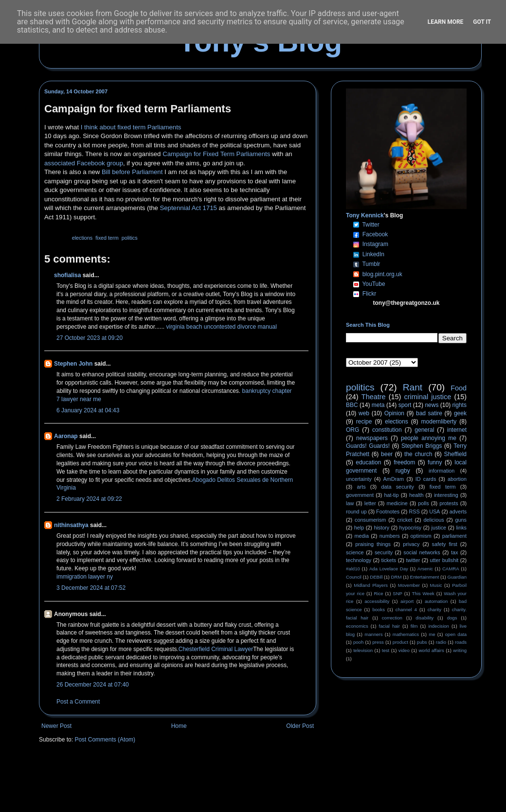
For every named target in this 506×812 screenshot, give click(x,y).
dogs (452, 618)
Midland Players (371, 585)
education (368, 462)
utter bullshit (444, 560)
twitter (413, 560)
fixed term (107, 238)
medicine (397, 503)
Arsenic (425, 569)
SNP (398, 593)
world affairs (431, 650)
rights (460, 405)
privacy (411, 544)
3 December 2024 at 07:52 (91, 588)
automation (436, 601)
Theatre (374, 397)
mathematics (406, 634)
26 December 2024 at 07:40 (93, 685)
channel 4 (406, 609)
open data (456, 634)
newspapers (372, 438)
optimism (421, 536)
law (350, 503)
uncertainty (359, 479)
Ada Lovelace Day (389, 569)
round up (356, 512)
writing (460, 650)
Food (459, 388)
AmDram (394, 479)
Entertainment (425, 577)
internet (457, 430)
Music (436, 585)
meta (378, 405)
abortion (457, 479)
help (359, 528)
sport (405, 405)
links (461, 528)
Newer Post (56, 726)
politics (130, 238)
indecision (439, 626)
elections (82, 238)
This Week (423, 593)
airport (407, 601)
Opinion (394, 413)
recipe (364, 422)
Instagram (375, 244)
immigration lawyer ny (85, 577)
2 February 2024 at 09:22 (89, 499)
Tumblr (371, 264)
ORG (352, 430)
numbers (390, 536)
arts (361, 487)
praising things (373, 544)
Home (179, 726)
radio (441, 642)
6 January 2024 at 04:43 (88, 410)
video (404, 650)
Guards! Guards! (368, 446)
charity (434, 609)
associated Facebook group (84, 163)
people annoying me (429, 438)
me (432, 634)
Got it (482, 22)
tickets (389, 560)
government (360, 495)
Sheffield (455, 454)
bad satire (429, 413)
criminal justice (428, 397)
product (400, 642)
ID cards (426, 479)
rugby (403, 471)
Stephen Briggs (422, 446)
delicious (434, 520)
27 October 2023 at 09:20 (90, 338)
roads (461, 642)
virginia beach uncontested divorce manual (221, 327)
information (442, 471)
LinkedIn (373, 254)
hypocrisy (411, 528)
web (364, 413)
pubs (422, 642)
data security (398, 487)
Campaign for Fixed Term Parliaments (216, 154)
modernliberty (439, 422)
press (378, 642)
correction (392, 618)
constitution (387, 430)
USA (434, 512)
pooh (358, 642)
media (362, 536)
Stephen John (73, 364)
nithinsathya (71, 525)
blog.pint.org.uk (382, 274)
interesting (446, 495)
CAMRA (451, 569)
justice (439, 528)
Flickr (370, 294)
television (363, 650)
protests (449, 503)
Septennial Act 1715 (188, 208)
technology (359, 560)
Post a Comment (78, 702)
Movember (409, 585)
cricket (405, 520)
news (432, 405)
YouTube (373, 284)
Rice (379, 593)
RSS (415, 512)
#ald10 (353, 569)
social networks (422, 552)
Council (354, 577)
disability (425, 618)
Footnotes (388, 512)
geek (460, 413)
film (414, 626)
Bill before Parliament (132, 172)
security (384, 552)
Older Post (300, 726)
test (386, 650)
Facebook (375, 234)
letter (370, 503)
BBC (352, 405)
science (355, 552)
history (381, 528)
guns (461, 520)
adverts (458, 512)
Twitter (370, 225)
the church (418, 454)
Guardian (457, 577)
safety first (445, 544)
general (424, 430)
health (416, 495)
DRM (397, 577)
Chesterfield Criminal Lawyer (216, 649)
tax (454, 552)
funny (435, 462)
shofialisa (67, 275)
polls (423, 503)
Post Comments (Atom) (105, 740)
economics (357, 626)
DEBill (376, 577)
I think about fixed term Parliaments (131, 127)
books (379, 609)
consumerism (370, 520)
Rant (413, 387)
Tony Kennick (365, 215)
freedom (404, 462)
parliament (454, 536)
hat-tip (392, 495)
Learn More (446, 22)
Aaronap (66, 436)
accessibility (377, 601)
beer (387, 454)
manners (373, 634)
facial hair (389, 626)
